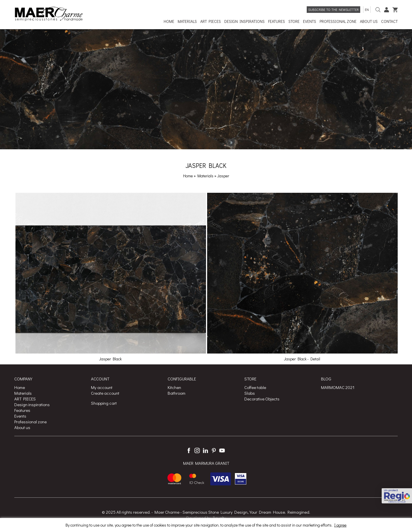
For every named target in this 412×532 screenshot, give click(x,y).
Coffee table (255, 387)
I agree (340, 525)
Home (188, 176)
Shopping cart (104, 403)
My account (102, 387)
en (367, 9)
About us (22, 427)
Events (20, 416)
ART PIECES (25, 399)
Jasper (223, 176)
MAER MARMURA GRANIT (206, 463)
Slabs (250, 393)
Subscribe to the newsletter (333, 9)
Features (22, 410)
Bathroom (177, 393)
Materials (206, 176)
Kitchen (174, 387)
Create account (105, 393)
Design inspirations (32, 404)
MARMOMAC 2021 (338, 387)
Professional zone (30, 422)
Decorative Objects (262, 399)
